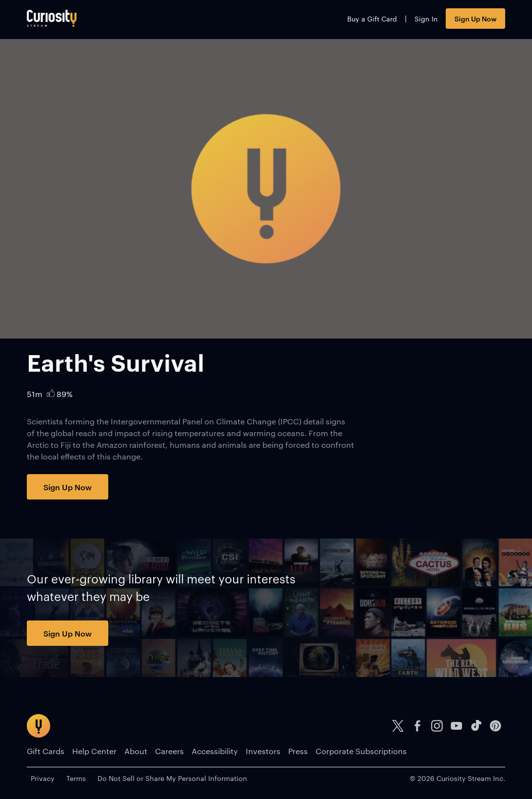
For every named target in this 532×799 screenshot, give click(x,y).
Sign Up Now (475, 18)
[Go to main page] (52, 18)
